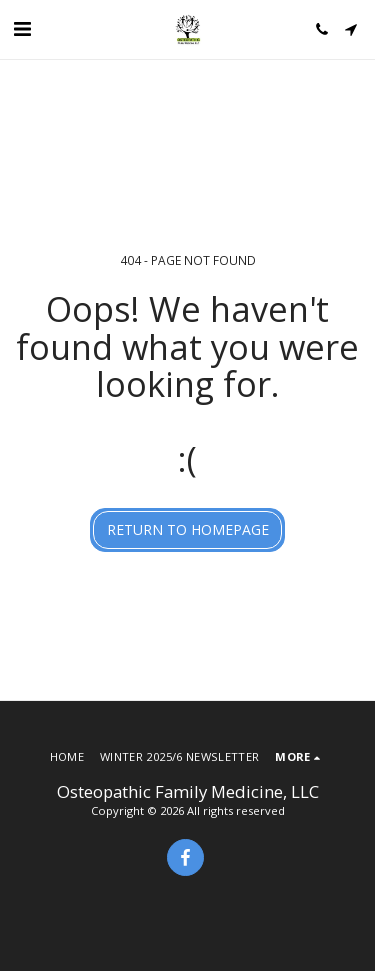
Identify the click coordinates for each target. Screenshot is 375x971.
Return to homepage (188, 529)
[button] (22, 28)
